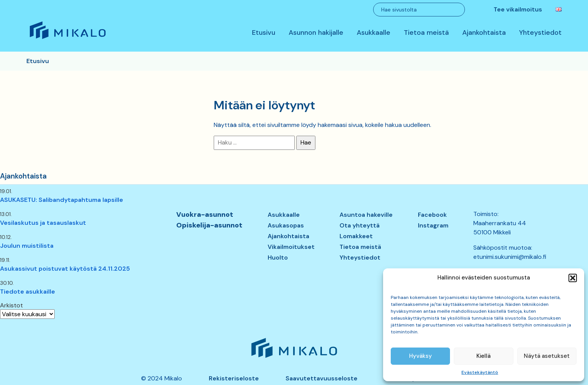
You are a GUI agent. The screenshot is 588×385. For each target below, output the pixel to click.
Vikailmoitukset (291, 247)
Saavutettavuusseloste (322, 378)
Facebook (432, 215)
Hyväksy (421, 356)
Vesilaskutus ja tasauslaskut (43, 223)
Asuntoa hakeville (366, 215)
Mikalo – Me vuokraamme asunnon (67, 39)
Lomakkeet (356, 236)
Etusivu (264, 33)
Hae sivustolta (399, 10)
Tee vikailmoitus (518, 9)
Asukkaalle (374, 33)
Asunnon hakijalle (316, 33)
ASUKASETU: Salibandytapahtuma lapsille (62, 200)
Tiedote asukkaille (28, 292)
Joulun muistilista (27, 246)
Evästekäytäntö (480, 372)
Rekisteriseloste (234, 378)
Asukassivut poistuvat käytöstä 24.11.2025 (65, 269)
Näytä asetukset (547, 356)
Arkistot (11, 305)
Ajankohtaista (484, 33)
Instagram (433, 225)
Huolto (278, 257)
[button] (573, 278)
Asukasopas (286, 225)
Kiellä (483, 356)
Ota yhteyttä (360, 225)
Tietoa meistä (426, 33)
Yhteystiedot (540, 33)
